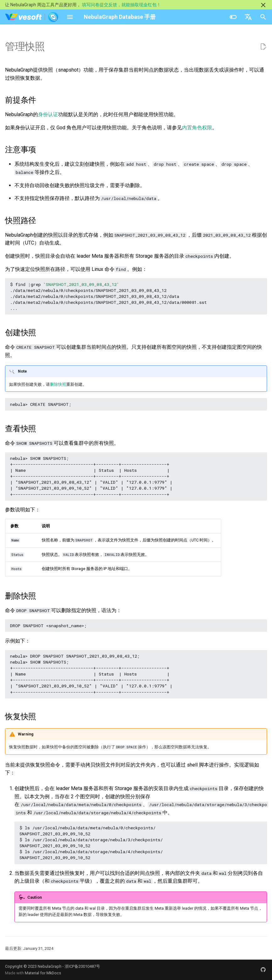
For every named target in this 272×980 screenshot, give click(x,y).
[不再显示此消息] (263, 5)
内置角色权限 (197, 128)
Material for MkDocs (43, 973)
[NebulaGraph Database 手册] (32, 17)
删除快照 (58, 384)
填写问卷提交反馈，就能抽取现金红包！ (121, 5)
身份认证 (48, 114)
